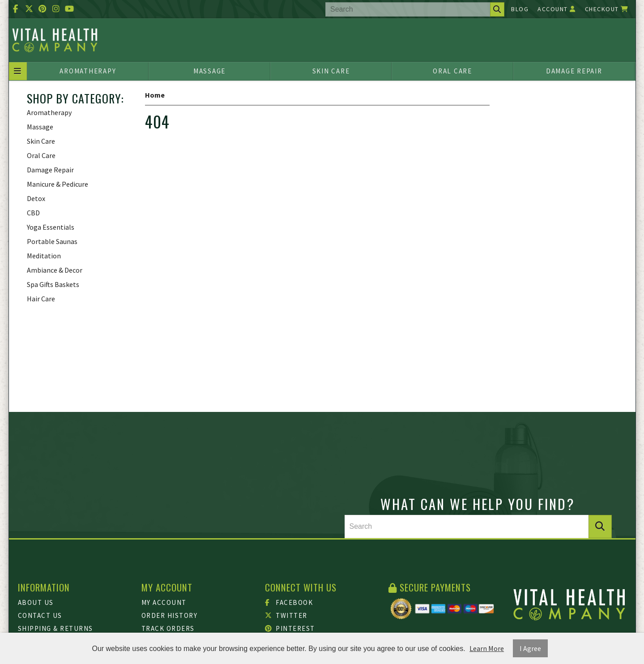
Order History (170, 615)
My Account (164, 602)
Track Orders (168, 628)
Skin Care (331, 71)
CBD (33, 213)
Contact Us (40, 615)
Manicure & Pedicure (58, 184)
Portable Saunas (52, 241)
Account (557, 9)
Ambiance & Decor (55, 270)
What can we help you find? (478, 504)
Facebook (289, 602)
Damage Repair (574, 71)
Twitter (286, 615)
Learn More (487, 648)
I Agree (530, 648)
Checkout (607, 9)
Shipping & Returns (55, 628)
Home (155, 95)
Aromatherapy (88, 71)
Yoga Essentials (51, 227)
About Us (36, 602)
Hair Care (41, 299)
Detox (36, 198)
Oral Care (452, 71)
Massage (209, 71)
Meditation (44, 256)
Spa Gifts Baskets (53, 284)
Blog (520, 9)
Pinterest (290, 628)
